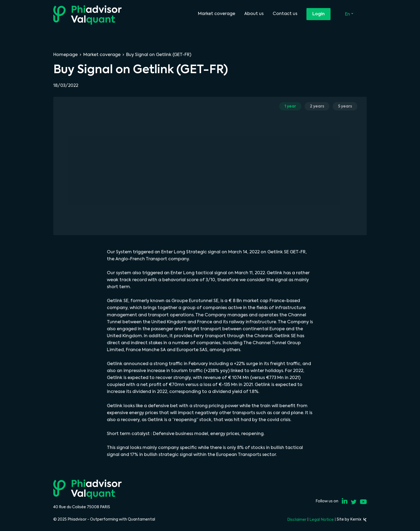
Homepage (65, 55)
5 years (345, 106)
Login (318, 14)
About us (254, 14)
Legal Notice (322, 519)
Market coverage (217, 14)
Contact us (285, 14)
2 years (317, 106)
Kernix (358, 519)
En (348, 14)
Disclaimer (297, 519)
